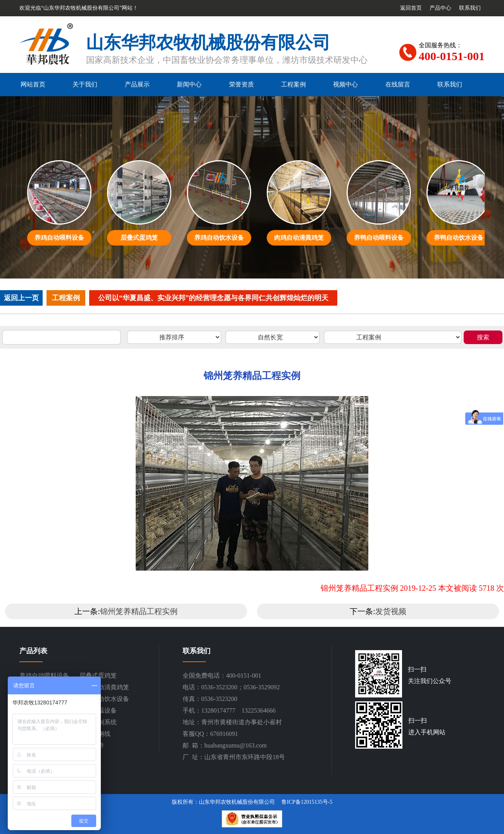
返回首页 (411, 8)
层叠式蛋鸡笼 (98, 676)
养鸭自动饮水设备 (104, 699)
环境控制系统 (98, 722)
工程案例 (293, 84)
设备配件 (92, 745)
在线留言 (398, 84)
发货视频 (391, 611)
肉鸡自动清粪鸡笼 (104, 687)
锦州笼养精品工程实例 (139, 611)
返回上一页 (21, 298)
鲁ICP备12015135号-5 (307, 802)
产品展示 (137, 84)
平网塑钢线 (95, 734)
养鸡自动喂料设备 (44, 676)
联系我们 (470, 8)
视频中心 (345, 84)
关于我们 (85, 84)
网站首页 (33, 84)
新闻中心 (189, 84)
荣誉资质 (242, 84)
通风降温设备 (98, 710)
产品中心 (440, 8)
